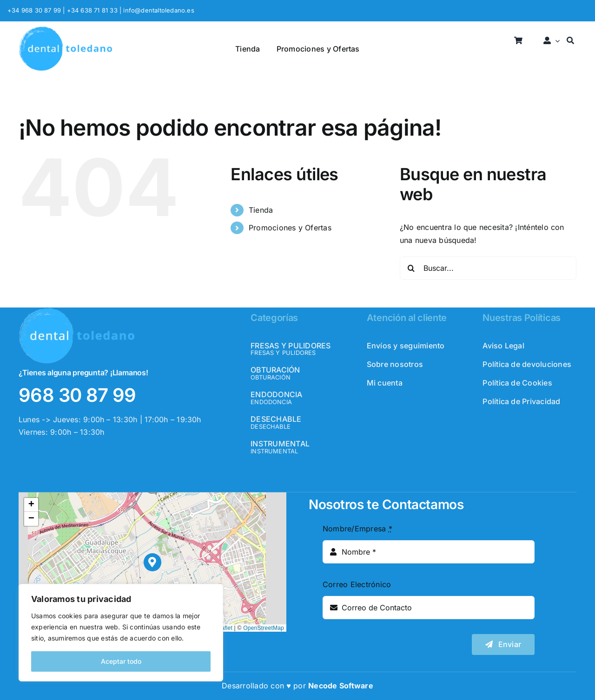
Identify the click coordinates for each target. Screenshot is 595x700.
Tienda (261, 210)
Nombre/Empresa (357, 529)
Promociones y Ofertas (290, 228)
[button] (153, 562)
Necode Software (341, 686)
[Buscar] (570, 41)
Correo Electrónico (357, 584)
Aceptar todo (121, 661)
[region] (121, 633)
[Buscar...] (488, 268)
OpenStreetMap (264, 628)
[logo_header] (66, 30)
